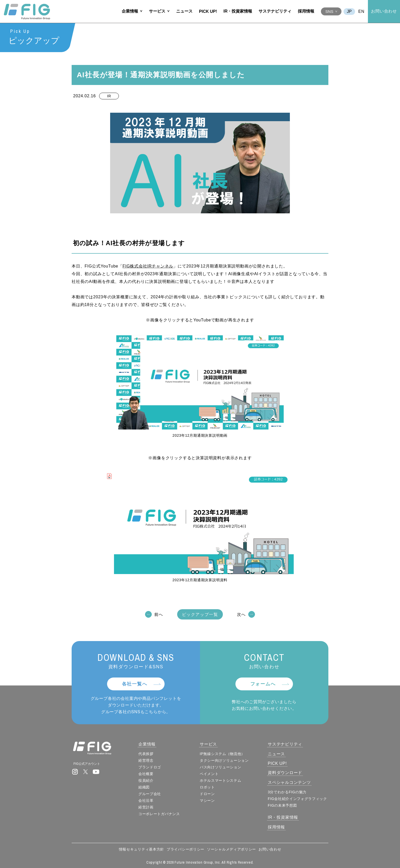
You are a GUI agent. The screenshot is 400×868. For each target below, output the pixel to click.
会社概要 (147, 774)
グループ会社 (150, 794)
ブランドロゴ (150, 767)
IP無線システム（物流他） (223, 754)
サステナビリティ (275, 11)
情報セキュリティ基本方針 (141, 849)
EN (361, 11)
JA (349, 12)
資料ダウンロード (285, 773)
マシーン (208, 800)
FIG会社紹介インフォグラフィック (298, 799)
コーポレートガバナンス (160, 814)
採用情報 (306, 11)
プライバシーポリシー (185, 849)
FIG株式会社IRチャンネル (148, 266)
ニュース (184, 11)
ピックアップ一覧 (200, 615)
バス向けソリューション (221, 767)
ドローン (208, 794)
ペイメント (210, 774)
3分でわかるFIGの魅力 (288, 792)
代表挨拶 (147, 754)
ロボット (208, 787)
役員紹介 (147, 780)
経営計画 (147, 807)
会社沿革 (147, 800)
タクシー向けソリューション (225, 760)
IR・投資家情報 (238, 11)
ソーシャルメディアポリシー (231, 849)
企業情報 (130, 11)
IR (109, 96)
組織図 (145, 787)
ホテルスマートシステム (221, 780)
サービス (157, 11)
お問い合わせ (384, 11)
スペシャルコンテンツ (290, 782)
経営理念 (147, 760)
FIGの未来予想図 (283, 805)
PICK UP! (208, 11)
